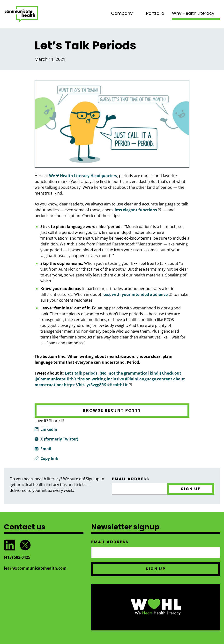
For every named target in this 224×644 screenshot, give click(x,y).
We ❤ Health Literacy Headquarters (83, 176)
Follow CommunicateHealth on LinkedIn (10, 545)
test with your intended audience (137, 294)
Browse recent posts (112, 410)
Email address (131, 479)
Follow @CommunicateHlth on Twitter (25, 545)
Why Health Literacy (193, 13)
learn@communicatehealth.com (35, 568)
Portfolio (155, 13)
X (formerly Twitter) (59, 439)
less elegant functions (138, 210)
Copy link (49, 458)
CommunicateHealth (21, 14)
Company (122, 13)
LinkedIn (49, 429)
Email (46, 449)
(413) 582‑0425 (17, 557)
